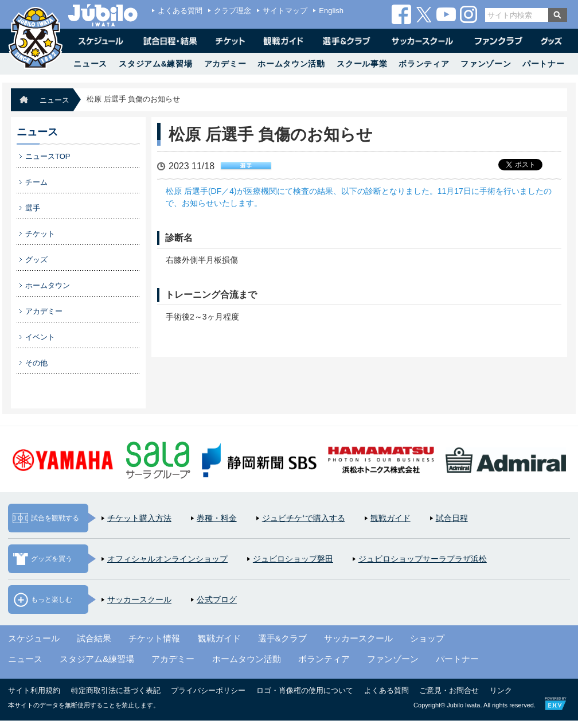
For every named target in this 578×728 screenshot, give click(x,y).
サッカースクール (139, 599)
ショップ (427, 638)
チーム (36, 182)
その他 (36, 363)
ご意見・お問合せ (449, 690)
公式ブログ (217, 599)
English (331, 11)
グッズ (36, 260)
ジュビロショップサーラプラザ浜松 (423, 559)
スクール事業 (362, 64)
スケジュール (34, 638)
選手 (33, 208)
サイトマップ (285, 11)
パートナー (544, 64)
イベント (40, 337)
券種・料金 (217, 518)
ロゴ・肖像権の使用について (305, 690)
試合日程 (452, 518)
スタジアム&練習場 (155, 64)
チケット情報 (154, 638)
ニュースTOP (48, 156)
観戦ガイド (390, 518)
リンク (501, 690)
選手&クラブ (282, 638)
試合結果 (94, 638)
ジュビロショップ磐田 (293, 559)
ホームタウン (48, 285)
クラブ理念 (233, 11)
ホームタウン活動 (291, 64)
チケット (40, 234)
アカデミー (225, 64)
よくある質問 (180, 11)
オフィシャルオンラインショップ (167, 559)
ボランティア (424, 64)
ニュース (90, 64)
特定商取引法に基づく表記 (116, 690)
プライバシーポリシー (208, 690)
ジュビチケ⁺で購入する (304, 518)
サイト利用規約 (34, 690)
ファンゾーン (486, 64)
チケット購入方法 (139, 518)
